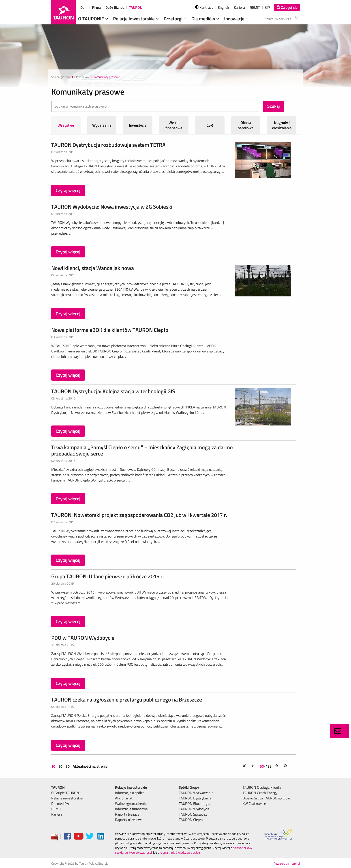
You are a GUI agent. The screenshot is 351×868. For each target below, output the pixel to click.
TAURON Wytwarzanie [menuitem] (196, 793)
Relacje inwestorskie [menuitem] (67, 798)
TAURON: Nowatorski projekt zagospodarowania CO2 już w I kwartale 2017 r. (139, 515)
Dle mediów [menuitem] (60, 803)
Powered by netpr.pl (287, 863)
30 (68, 766)
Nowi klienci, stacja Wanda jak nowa (93, 268)
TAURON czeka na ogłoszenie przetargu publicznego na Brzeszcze (127, 700)
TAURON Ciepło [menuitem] (191, 820)
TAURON (136, 7)
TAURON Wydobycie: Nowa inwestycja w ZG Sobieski (112, 207)
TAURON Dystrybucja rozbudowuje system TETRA (108, 145)
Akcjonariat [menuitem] (124, 798)
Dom (84, 7)
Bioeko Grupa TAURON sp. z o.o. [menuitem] (267, 798)
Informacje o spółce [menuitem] (130, 793)
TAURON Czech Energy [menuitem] (260, 793)
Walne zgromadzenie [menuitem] (131, 803)
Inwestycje (138, 125)
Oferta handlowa (246, 125)
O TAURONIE (94, 19)
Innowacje (237, 19)
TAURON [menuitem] (58, 787)
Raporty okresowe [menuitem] (129, 820)
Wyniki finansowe (174, 125)
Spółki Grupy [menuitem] (189, 787)
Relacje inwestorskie (136, 19)
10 (54, 766)
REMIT (255, 7)
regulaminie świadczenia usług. (180, 852)
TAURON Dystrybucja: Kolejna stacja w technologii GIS (113, 391)
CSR (210, 125)
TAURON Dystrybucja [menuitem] (195, 798)
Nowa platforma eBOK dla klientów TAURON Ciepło (110, 330)
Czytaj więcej (68, 190)
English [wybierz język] (223, 7)
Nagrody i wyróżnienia (282, 125)
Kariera (239, 7)
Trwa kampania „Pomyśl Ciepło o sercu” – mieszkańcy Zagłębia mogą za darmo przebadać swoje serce (142, 450)
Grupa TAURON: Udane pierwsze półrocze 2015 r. (108, 576)
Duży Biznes (115, 7)
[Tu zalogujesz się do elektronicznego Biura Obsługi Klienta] (287, 7)
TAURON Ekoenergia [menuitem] (195, 803)
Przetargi (175, 19)
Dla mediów (206, 19)
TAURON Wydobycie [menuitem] (194, 809)
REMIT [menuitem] (56, 809)
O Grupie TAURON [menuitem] (65, 793)
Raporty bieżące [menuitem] (127, 814)
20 (60, 766)
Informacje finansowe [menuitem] (131, 809)
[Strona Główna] (63, 12)
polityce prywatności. (139, 852)
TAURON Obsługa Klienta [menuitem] (262, 787)
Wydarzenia (102, 125)
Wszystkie (66, 125)
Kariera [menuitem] (57, 814)
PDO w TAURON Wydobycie (83, 638)
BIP (267, 7)
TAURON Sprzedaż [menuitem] (193, 814)
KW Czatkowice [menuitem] (254, 803)
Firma (96, 7)
